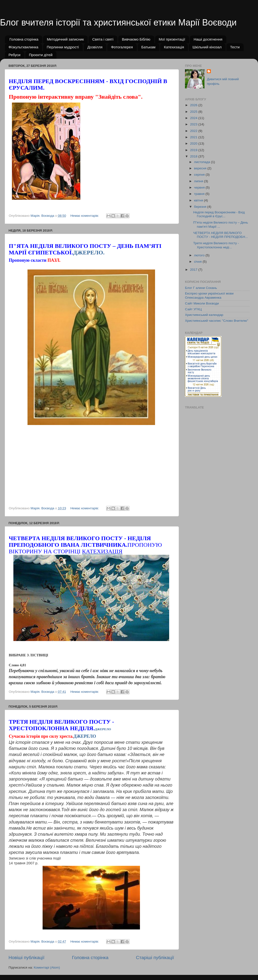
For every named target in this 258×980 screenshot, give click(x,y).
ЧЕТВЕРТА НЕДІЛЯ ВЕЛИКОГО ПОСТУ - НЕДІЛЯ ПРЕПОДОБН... (221, 235)
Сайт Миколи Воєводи (202, 303)
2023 (194, 124)
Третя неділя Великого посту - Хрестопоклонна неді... (216, 245)
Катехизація (174, 47)
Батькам (148, 47)
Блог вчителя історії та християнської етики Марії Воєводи (118, 22)
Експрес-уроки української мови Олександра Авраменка (209, 295)
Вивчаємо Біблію (136, 39)
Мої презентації (172, 39)
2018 (194, 156)
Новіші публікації (27, 958)
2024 (194, 118)
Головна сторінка (24, 39)
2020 (194, 143)
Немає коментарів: (85, 216)
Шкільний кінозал (207, 47)
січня (198, 262)
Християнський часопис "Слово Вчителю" (217, 321)
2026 (194, 105)
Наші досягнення (208, 39)
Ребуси (14, 55)
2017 (194, 270)
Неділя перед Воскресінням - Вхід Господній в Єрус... (219, 214)
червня (200, 187)
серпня (200, 175)
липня (199, 181)
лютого (200, 255)
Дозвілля (95, 47)
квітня (199, 200)
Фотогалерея (122, 47)
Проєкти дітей (41, 55)
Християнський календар (204, 315)
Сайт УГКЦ (193, 309)
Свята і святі (103, 39)
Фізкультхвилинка (23, 47)
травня (200, 194)
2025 (194, 112)
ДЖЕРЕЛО (85, 736)
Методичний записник (65, 39)
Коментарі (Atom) (47, 967)
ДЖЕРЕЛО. (89, 252)
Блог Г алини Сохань (201, 288)
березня (201, 207)
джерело (103, 729)
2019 (194, 150)
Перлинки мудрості (63, 47)
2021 (194, 137)
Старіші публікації (155, 958)
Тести (235, 47)
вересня (201, 168)
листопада (203, 162)
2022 (194, 131)
